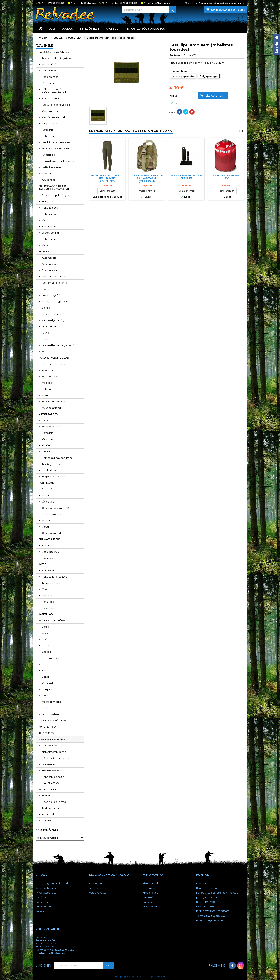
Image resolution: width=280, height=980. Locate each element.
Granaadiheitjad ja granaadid (59, 345)
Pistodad (47, 389)
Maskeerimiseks (51, 702)
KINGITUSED (46, 733)
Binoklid (47, 452)
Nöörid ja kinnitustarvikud (57, 149)
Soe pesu (47, 689)
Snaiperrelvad (50, 270)
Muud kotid (49, 608)
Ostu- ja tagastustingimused (52, 883)
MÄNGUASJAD (50, 783)
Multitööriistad (50, 377)
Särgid (46, 627)
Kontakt (204, 875)
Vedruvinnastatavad (53, 276)
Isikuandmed (150, 883)
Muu (44, 352)
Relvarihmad (49, 71)
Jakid (45, 633)
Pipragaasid (49, 558)
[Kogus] (185, 96)
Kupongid (148, 902)
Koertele (47, 174)
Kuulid (46, 289)
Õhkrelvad (48, 502)
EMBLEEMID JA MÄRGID (53, 739)
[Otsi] (149, 10)
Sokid (45, 677)
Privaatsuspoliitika (46, 893)
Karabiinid (48, 130)
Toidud (46, 796)
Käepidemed (50, 226)
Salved (46, 308)
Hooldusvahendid (52, 714)
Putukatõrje (49, 470)
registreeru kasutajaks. (231, 3)
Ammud (47, 495)
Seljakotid (48, 570)
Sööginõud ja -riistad (54, 802)
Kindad (46, 670)
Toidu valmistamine (53, 808)
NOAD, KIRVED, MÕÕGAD (54, 358)
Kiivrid (45, 333)
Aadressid (148, 897)
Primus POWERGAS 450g (226, 177)
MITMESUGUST (48, 764)
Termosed (48, 814)
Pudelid (46, 821)
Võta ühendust (97, 893)
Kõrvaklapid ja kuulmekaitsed (59, 161)
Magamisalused (51, 427)
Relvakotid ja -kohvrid (55, 577)
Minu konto (153, 875)
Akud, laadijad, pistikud (55, 301)
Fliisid (45, 639)
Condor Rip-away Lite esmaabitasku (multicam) (147, 178)
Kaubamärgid (47, 830)
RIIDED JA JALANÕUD (52, 620)
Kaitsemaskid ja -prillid (55, 283)
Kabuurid (47, 220)
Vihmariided (49, 683)
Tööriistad (48, 445)
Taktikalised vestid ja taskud (58, 58)
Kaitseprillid (49, 83)
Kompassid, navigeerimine (57, 458)
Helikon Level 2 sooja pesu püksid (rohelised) (107, 178)
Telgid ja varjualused (54, 477)
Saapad (47, 652)
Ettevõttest (90, 29)
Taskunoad (48, 370)
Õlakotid (47, 589)
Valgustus (47, 439)
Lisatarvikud (49, 326)
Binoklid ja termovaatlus (56, 142)
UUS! (52, 29)
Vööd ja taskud (51, 552)
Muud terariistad (51, 408)
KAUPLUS (112, 29)
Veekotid (47, 595)
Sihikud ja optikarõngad (56, 195)
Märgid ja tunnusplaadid (56, 758)
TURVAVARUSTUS (49, 539)
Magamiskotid (50, 420)
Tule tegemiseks (52, 464)
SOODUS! (67, 29)
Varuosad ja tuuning (53, 320)
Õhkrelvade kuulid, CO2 (56, 508)
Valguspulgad (50, 123)
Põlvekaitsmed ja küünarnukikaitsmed (54, 91)
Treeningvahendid (53, 771)
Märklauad (48, 520)
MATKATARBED (48, 414)
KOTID (42, 564)
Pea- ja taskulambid (53, 117)
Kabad (46, 245)
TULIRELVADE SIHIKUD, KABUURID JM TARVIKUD (54, 187)
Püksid (46, 645)
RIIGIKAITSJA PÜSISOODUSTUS (145, 29)
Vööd (45, 696)
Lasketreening (50, 233)
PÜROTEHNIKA (47, 727)
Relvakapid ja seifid (53, 777)
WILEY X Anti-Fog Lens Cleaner (187, 177)
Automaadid (49, 258)
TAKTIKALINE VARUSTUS (54, 52)
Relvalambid (49, 239)
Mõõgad (47, 383)
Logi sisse (207, 3)
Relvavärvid (49, 136)
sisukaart (41, 911)
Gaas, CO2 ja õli (51, 295)
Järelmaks (95, 888)
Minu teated (150, 907)
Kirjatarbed (48, 155)
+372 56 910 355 (55, 3)
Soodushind (42, 902)
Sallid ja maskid (51, 658)
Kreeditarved (150, 893)
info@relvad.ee (88, 3)
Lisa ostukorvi (212, 96)
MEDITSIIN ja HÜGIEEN (52, 721)
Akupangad (49, 180)
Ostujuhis (41, 897)
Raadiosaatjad (50, 77)
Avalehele (44, 46)
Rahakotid (48, 602)
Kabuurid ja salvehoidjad (56, 105)
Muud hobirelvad (52, 514)
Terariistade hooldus (54, 402)
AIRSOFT (44, 251)
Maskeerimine (50, 64)
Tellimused (149, 888)
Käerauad (48, 545)
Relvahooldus (50, 208)
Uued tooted (43, 907)
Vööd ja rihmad (51, 111)
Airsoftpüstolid (50, 264)
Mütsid (46, 664)
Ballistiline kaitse (51, 167)
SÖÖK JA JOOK (48, 789)
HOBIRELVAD (46, 483)
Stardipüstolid (50, 489)
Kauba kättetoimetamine (50, 888)
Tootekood (176, 55)
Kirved (46, 395)
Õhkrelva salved (51, 533)
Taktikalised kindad (53, 98)
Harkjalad (47, 201)
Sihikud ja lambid (52, 314)
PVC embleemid (52, 746)
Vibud (45, 527)
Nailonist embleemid (54, 752)
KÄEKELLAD (46, 614)
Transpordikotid (51, 583)
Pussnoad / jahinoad (53, 364)
